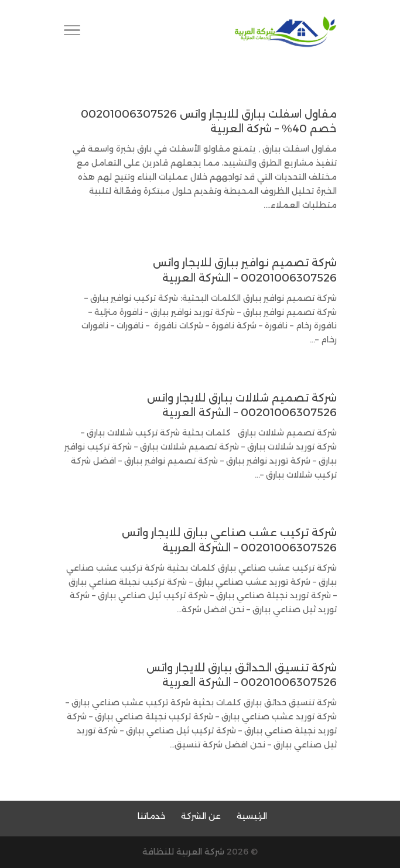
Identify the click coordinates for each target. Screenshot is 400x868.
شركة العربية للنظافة (183, 852)
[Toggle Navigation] (72, 32)
